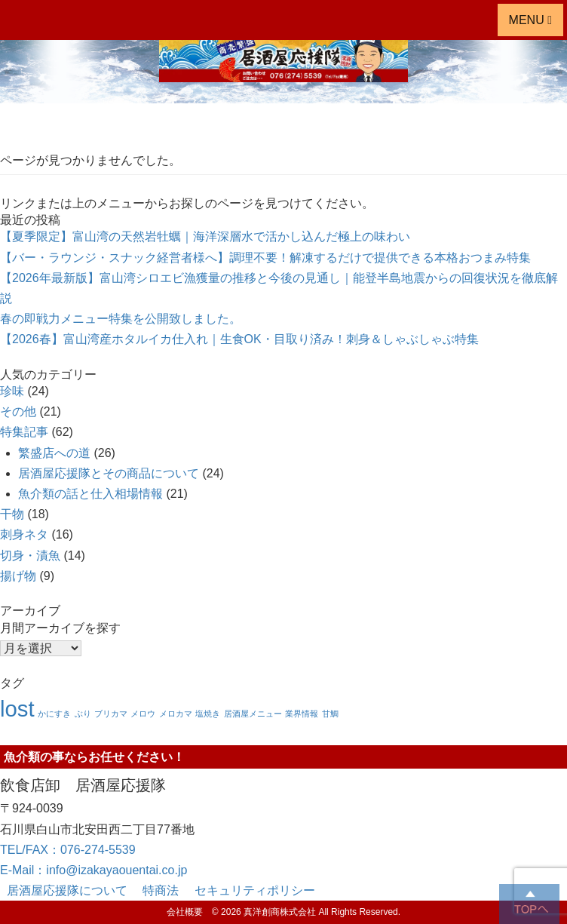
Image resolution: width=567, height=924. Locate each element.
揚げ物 (18, 576)
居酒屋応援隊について (73, 890)
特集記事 (24, 432)
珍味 (12, 391)
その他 (18, 411)
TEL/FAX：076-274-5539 (68, 850)
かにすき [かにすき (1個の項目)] (54, 714)
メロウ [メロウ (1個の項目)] (143, 714)
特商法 (167, 890)
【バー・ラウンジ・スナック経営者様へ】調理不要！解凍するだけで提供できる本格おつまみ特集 (265, 258)
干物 (12, 514)
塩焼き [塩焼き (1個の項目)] (208, 714)
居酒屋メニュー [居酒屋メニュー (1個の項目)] (253, 714)
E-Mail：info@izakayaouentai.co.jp (93, 870)
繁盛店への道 (54, 453)
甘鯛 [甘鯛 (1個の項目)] (330, 714)
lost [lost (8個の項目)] (17, 709)
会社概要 (189, 912)
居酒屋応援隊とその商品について (109, 473)
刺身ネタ (24, 534)
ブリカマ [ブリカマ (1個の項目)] (111, 714)
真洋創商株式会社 (280, 912)
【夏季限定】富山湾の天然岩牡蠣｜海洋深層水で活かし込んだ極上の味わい (205, 236)
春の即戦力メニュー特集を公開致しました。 (121, 319)
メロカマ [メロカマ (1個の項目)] (176, 714)
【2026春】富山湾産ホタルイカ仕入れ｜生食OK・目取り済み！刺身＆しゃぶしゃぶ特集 (239, 339)
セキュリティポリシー (255, 890)
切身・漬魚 (30, 556)
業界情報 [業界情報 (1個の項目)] (302, 714)
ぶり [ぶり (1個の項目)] (83, 714)
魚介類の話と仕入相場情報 (90, 494)
